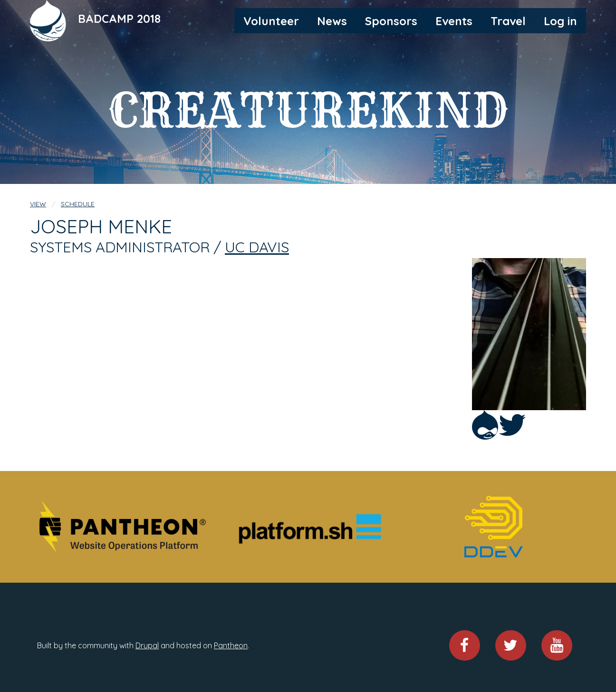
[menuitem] (271, 20)
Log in (560, 21)
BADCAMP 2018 (119, 19)
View (38, 204)
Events (454, 21)
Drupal (147, 645)
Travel (508, 21)
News (332, 21)
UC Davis (257, 247)
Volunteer (271, 21)
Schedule (78, 204)
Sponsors (391, 21)
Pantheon (231, 645)
